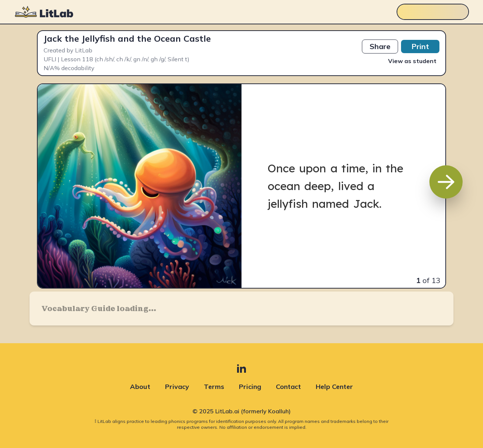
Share (380, 46)
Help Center (334, 387)
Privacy (177, 387)
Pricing (250, 387)
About (140, 387)
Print (420, 46)
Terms (214, 387)
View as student (412, 61)
